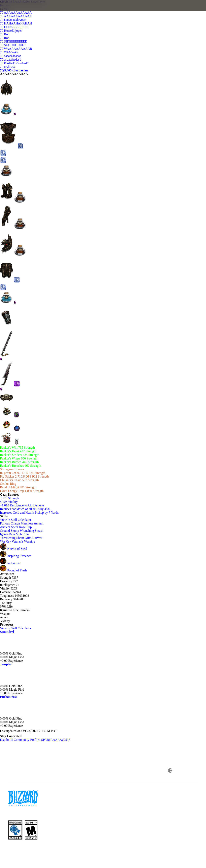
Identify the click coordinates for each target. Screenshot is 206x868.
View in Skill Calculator (18, 520)
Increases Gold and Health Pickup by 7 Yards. (30, 513)
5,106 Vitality (9, 502)
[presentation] (15, 10)
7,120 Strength (9, 498)
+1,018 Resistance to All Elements (22, 505)
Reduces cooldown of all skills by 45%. (26, 509)
